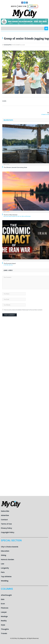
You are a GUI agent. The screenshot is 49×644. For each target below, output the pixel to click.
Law (3, 564)
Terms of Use (6, 524)
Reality (4, 621)
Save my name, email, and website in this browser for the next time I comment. (23, 310)
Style (3, 625)
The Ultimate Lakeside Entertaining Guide (15, 167)
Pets (3, 572)
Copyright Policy (8, 532)
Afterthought (6, 595)
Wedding (5, 581)
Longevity (5, 568)
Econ (3, 604)
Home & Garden (7, 560)
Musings (4, 616)
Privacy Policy (6, 528)
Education (5, 551)
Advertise (5, 515)
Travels (4, 633)
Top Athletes (6, 577)
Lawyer (4, 612)
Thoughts (5, 629)
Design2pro (8, 45)
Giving (3, 555)
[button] (46, 28)
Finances (5, 608)
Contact (4, 520)
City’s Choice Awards (10, 547)
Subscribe (5, 511)
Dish (3, 599)
